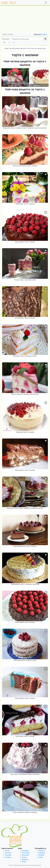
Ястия (24, 862)
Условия (8, 857)
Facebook (42, 851)
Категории (6, 39)
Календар (25, 851)
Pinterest (41, 855)
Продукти (25, 860)
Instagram (42, 853)
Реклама (8, 855)
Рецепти (44, 34)
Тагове (24, 857)
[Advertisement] (25, 20)
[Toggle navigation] (46, 3)
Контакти (8, 853)
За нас (7, 851)
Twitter (41, 857)
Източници (26, 853)
